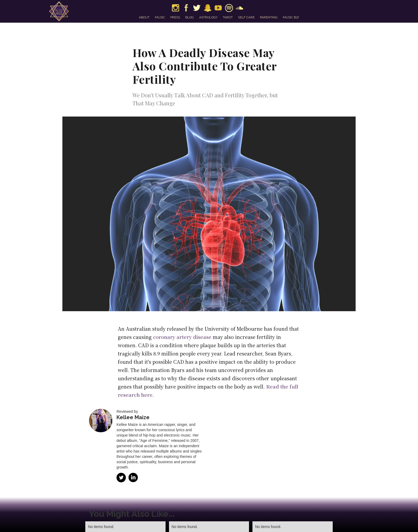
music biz (291, 17)
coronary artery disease (182, 337)
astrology (208, 17)
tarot (228, 17)
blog (190, 17)
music (160, 17)
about (144, 17)
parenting (269, 17)
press (175, 17)
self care (246, 17)
